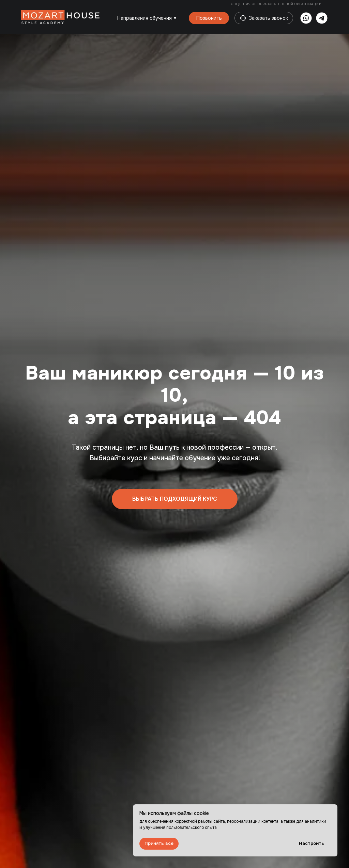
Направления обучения (145, 18)
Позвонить (209, 18)
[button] (243, 18)
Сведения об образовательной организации (277, 4)
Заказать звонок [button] (268, 18)
